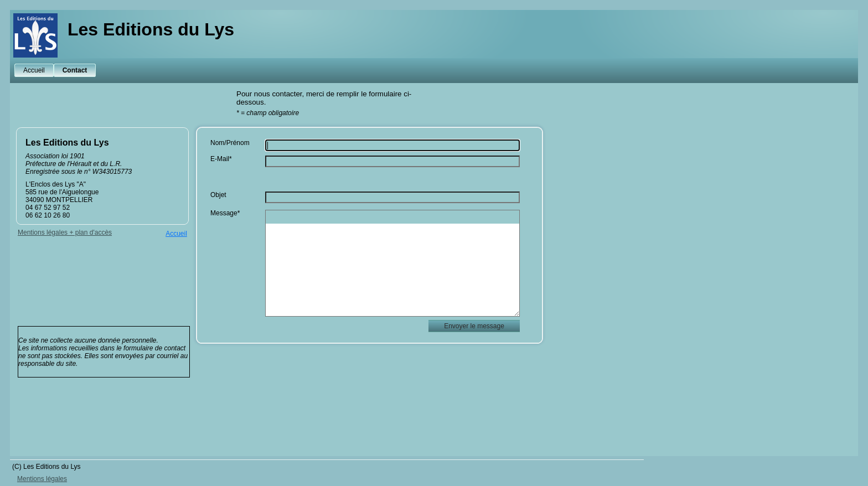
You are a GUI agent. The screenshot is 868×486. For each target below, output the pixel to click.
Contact (75, 70)
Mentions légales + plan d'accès (65, 232)
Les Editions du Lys (151, 29)
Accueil (34, 70)
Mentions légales (42, 479)
